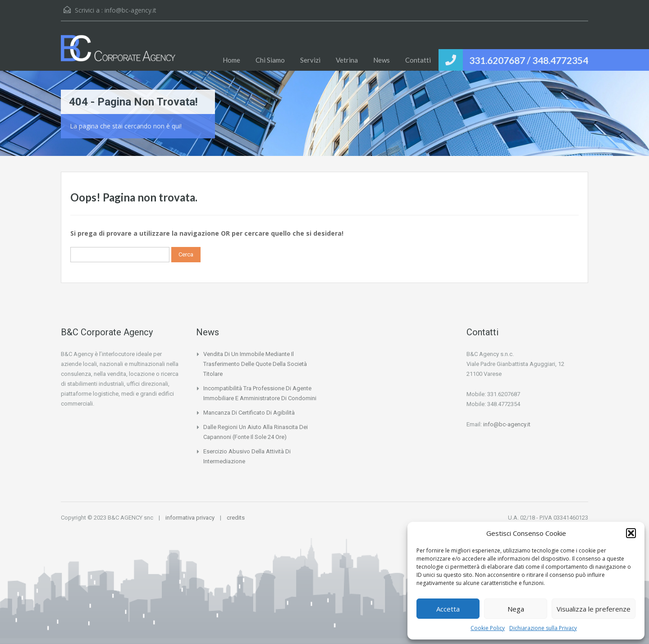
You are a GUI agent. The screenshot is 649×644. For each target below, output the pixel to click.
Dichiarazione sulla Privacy (543, 628)
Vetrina (347, 60)
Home (231, 60)
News (382, 60)
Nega (516, 609)
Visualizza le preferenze (594, 609)
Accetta (448, 609)
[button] (631, 533)
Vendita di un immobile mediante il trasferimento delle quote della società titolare (255, 364)
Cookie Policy (488, 628)
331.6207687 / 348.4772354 (529, 60)
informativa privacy (190, 518)
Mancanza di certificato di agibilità (249, 413)
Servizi (310, 60)
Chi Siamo (270, 60)
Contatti (418, 60)
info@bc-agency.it (130, 10)
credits (236, 518)
